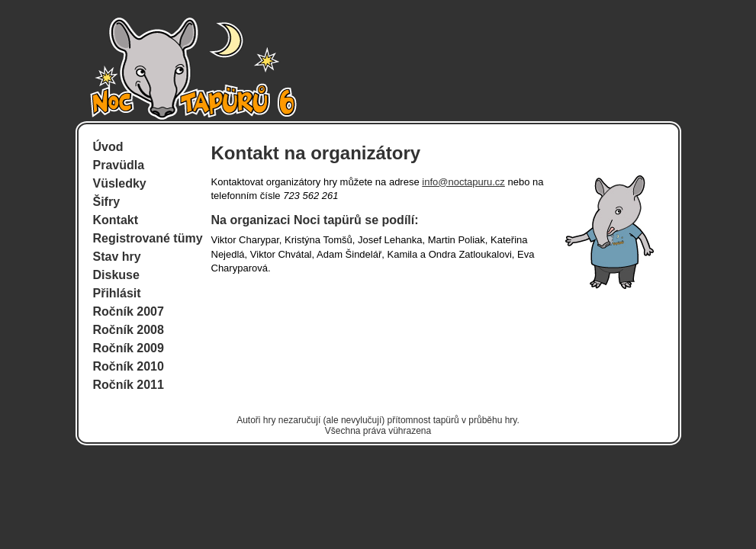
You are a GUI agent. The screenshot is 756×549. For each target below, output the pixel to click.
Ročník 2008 (129, 330)
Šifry (107, 202)
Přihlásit (117, 293)
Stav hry (117, 257)
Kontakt (116, 220)
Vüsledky (120, 183)
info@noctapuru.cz (463, 182)
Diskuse (116, 275)
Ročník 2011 (129, 385)
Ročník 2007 (129, 311)
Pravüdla (119, 165)
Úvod (108, 147)
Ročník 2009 (129, 348)
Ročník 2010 (129, 366)
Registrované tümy (148, 238)
